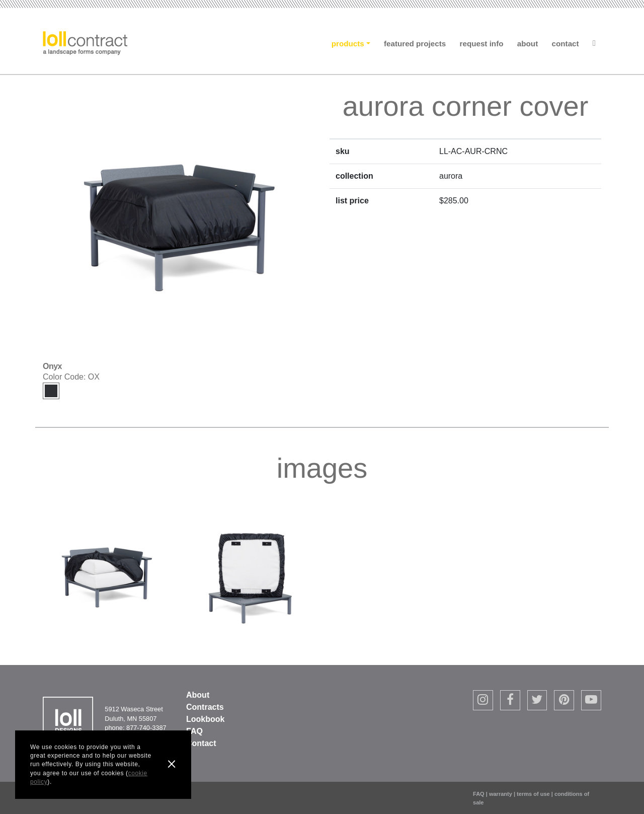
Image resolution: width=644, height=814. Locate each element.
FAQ (194, 731)
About (528, 44)
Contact (566, 44)
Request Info (482, 44)
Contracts (205, 707)
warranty (501, 794)
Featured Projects (415, 44)
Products (348, 44)
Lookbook (205, 719)
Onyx (51, 391)
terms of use (533, 794)
